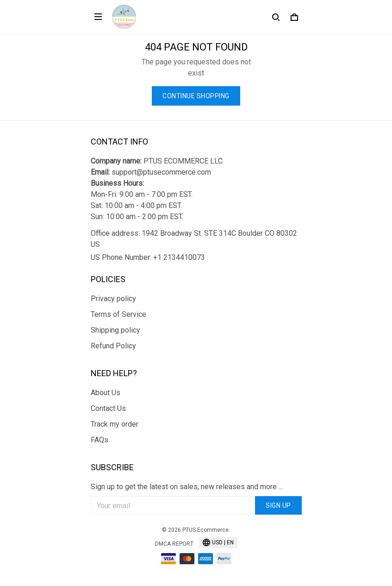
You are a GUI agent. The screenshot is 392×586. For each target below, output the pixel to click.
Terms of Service (118, 314)
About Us (106, 393)
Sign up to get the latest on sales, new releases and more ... (187, 487)
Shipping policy (115, 330)
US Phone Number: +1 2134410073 (148, 257)
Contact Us (108, 408)
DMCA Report (174, 544)
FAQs (100, 440)
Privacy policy (113, 299)
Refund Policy (113, 346)
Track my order (115, 424)
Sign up (278, 505)
